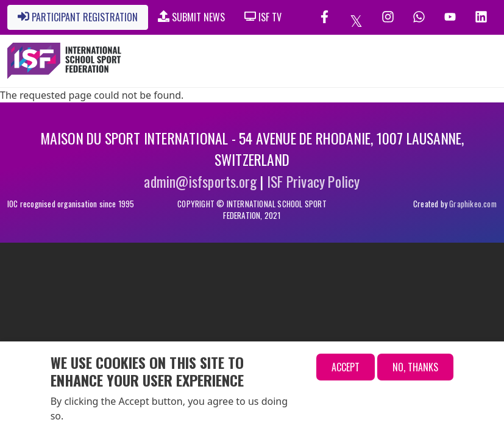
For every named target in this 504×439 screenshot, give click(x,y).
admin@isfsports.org (200, 181)
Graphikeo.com (473, 204)
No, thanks (415, 367)
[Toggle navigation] (435, 61)
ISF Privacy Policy (314, 181)
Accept (346, 367)
